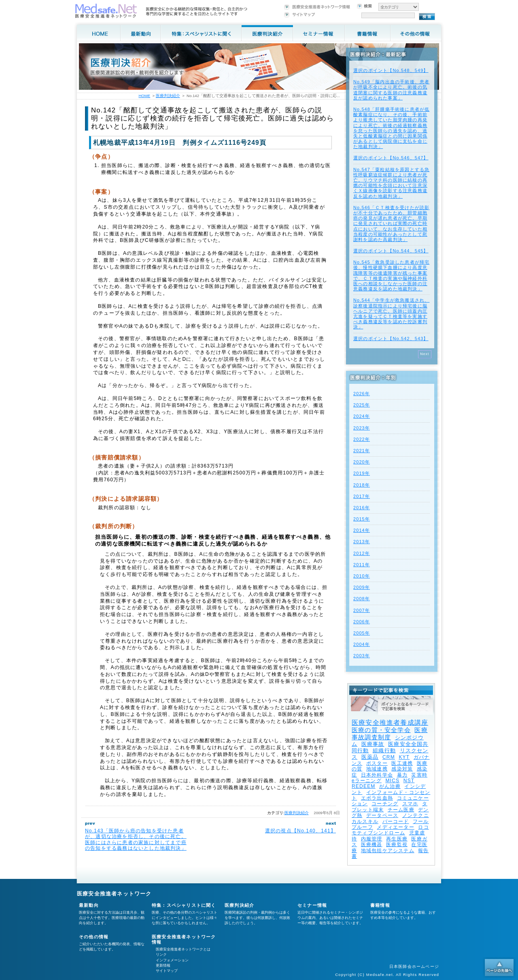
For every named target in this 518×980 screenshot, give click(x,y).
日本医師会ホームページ (414, 966)
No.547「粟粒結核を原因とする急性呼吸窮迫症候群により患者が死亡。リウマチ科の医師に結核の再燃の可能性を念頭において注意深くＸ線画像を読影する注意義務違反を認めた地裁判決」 (391, 183)
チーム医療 (401, 810)
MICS (392, 781)
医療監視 (397, 845)
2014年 (362, 530)
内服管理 (372, 839)
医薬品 (370, 757)
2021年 (362, 451)
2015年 (362, 519)
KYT (404, 757)
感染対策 (402, 769)
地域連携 (377, 769)
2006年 (362, 622)
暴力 (402, 775)
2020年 (362, 462)
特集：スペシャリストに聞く (184, 905)
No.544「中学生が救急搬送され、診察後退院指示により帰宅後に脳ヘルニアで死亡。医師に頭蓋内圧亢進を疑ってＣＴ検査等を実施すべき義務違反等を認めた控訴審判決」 (391, 313)
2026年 (362, 394)
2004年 (362, 644)
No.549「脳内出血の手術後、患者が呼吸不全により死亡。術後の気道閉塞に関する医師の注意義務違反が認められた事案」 (391, 90)
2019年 (362, 473)
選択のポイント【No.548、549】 (391, 70)
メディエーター (395, 827)
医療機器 (372, 845)
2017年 (362, 496)
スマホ (410, 804)
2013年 (362, 542)
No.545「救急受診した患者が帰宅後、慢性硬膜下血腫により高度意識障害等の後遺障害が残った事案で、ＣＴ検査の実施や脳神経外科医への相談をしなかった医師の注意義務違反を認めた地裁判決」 (391, 275)
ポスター (377, 763)
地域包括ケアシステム (388, 851)
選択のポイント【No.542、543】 (391, 339)
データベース (382, 815)
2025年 (362, 405)
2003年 (362, 656)
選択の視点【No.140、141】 (300, 831)
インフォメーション (172, 960)
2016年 (362, 508)
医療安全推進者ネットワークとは (183, 949)
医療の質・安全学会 (381, 730)
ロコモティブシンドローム (390, 830)
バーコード (396, 821)
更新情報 (163, 965)
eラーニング (367, 781)
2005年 (362, 633)
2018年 (362, 485)
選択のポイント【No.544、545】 (391, 251)
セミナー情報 (312, 905)
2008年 (362, 599)
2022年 (362, 439)
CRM (389, 757)
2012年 (362, 553)
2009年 (362, 587)
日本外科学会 (377, 775)
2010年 (362, 576)
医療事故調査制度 (390, 733)
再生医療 (397, 839)
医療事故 (373, 744)
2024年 (362, 416)
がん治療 (390, 786)
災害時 (419, 775)
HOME (144, 96)
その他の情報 (94, 937)
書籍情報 (380, 905)
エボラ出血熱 (377, 798)
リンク (161, 955)
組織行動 (384, 750)
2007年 (362, 610)
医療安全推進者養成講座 (390, 723)
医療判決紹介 (297, 813)
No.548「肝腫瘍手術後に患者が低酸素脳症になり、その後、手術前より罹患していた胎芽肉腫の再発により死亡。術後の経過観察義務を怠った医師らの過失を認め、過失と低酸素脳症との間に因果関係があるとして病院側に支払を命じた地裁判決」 (391, 128)
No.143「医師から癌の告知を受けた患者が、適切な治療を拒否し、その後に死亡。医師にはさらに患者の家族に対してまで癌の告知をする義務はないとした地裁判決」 (136, 839)
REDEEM (364, 786)
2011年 (362, 565)
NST (409, 781)
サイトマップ (167, 971)
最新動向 (89, 905)
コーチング (385, 804)
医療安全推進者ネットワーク (114, 894)
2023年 (362, 428)
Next (425, 354)
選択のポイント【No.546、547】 (391, 158)
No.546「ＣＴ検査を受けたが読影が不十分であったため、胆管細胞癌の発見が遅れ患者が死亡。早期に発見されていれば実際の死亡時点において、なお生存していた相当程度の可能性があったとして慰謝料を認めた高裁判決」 (391, 223)
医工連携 (402, 763)
